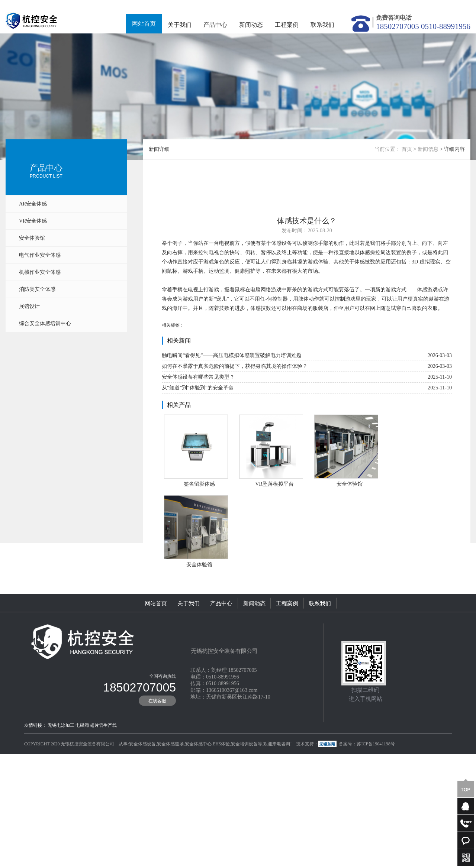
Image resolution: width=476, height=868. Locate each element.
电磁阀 (82, 758)
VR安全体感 (33, 221)
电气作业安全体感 (40, 255)
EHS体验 (221, 776)
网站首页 (144, 24)
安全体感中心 (198, 776)
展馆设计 (29, 306)
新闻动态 (251, 25)
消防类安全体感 (37, 289)
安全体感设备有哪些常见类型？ (198, 412)
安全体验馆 (32, 238)
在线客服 (157, 733)
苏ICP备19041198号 (376, 776)
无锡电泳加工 (61, 758)
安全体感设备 (142, 776)
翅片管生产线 (103, 758)
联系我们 (322, 25)
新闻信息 (428, 149)
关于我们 (180, 25)
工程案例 (287, 25)
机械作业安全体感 (40, 272)
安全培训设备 (244, 776)
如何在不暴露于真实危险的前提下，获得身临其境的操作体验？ (235, 401)
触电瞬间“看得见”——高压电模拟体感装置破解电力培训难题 (232, 390)
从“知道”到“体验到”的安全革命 (198, 423)
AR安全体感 (33, 204)
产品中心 (215, 25)
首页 (407, 149)
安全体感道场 (170, 776)
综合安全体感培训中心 (45, 323)
